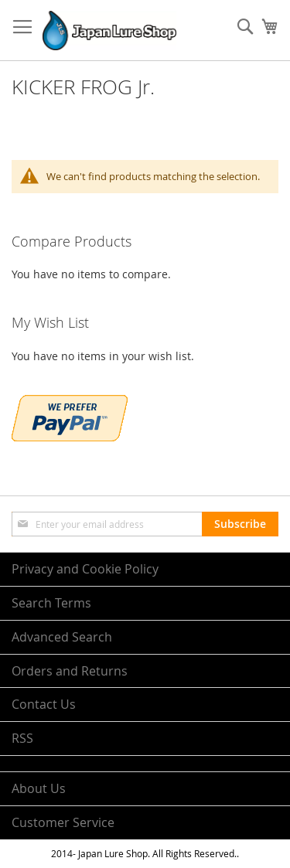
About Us (39, 788)
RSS (22, 738)
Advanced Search (62, 637)
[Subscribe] (240, 524)
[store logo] (109, 31)
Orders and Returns (70, 671)
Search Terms (51, 603)
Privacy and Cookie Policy (85, 569)
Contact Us (44, 704)
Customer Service (63, 822)
